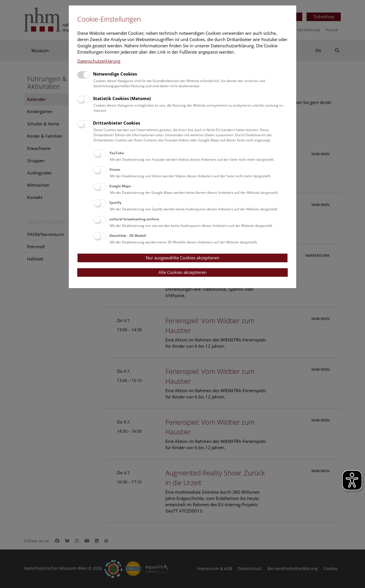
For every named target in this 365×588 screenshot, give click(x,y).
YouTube (117, 153)
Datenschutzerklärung (99, 61)
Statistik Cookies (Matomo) (122, 98)
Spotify (115, 203)
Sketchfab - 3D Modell (128, 236)
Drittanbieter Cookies (116, 123)
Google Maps (120, 186)
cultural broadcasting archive (134, 219)
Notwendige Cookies (115, 74)
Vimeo (115, 169)
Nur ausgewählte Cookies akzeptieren (182, 258)
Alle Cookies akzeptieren (182, 272)
